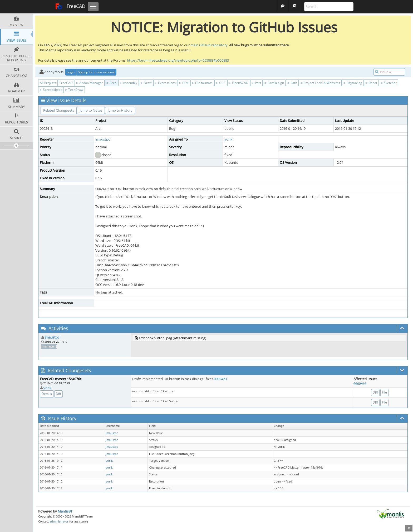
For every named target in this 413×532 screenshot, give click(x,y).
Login (71, 72)
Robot (371, 83)
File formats (202, 83)
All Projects (48, 83)
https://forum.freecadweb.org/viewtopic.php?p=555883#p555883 (178, 60)
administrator (59, 521)
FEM (184, 83)
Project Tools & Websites (320, 83)
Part (256, 83)
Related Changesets (59, 110)
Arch (111, 83)
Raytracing (353, 83)
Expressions (165, 83)
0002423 (220, 379)
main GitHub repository (209, 45)
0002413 (360, 384)
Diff (58, 394)
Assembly (129, 83)
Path (292, 83)
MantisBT (65, 511)
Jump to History (120, 110)
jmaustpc (103, 139)
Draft (146, 83)
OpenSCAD (239, 83)
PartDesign (274, 83)
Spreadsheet (51, 90)
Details (47, 394)
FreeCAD (70, 7)
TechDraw (74, 90)
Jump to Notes (91, 110)
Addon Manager (90, 83)
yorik (228, 139)
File (384, 392)
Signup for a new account (96, 72)
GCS (221, 83)
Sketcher (389, 83)
